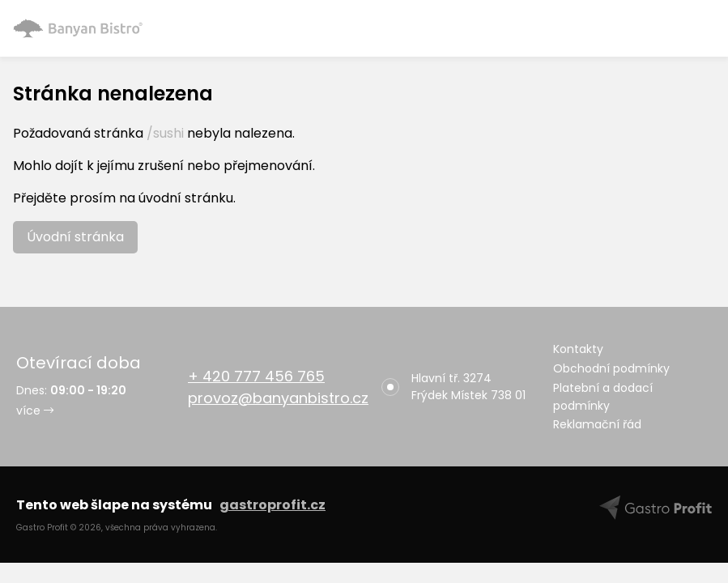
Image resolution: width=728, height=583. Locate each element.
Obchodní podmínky (611, 368)
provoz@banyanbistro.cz (278, 398)
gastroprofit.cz (272, 505)
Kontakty (578, 349)
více (35, 411)
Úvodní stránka (75, 237)
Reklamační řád (597, 424)
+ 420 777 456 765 (256, 376)
